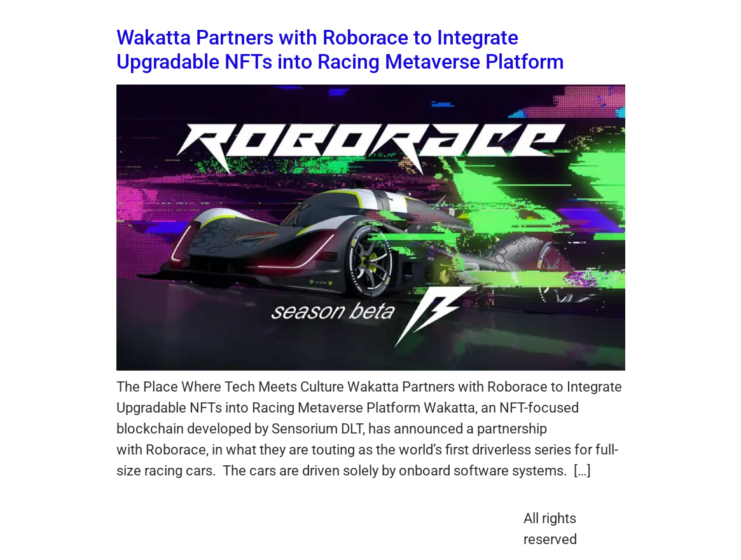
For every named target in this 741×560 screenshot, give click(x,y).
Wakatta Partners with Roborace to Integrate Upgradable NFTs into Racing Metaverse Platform (340, 50)
